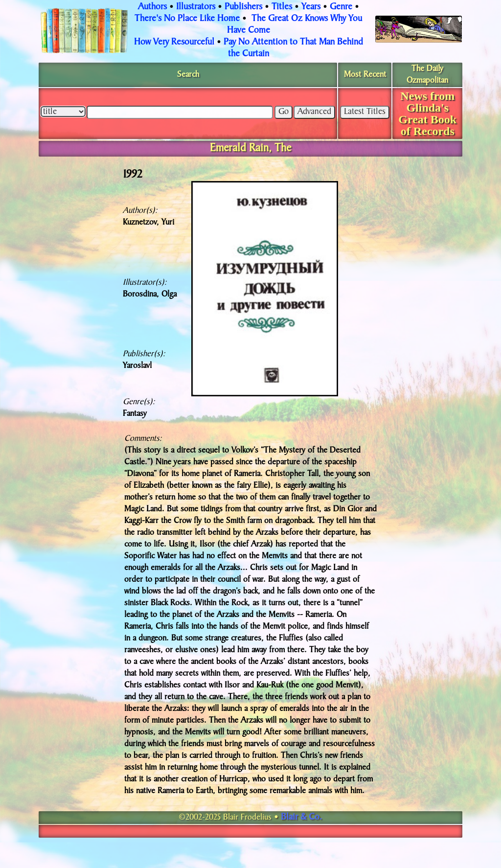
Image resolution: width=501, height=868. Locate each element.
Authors (152, 7)
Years (311, 7)
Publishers (243, 7)
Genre (341, 7)
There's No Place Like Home (187, 19)
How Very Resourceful (174, 43)
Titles (282, 7)
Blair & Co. (301, 818)
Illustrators (196, 7)
